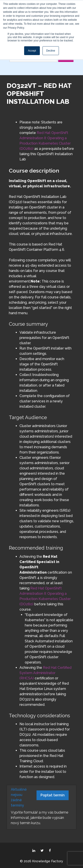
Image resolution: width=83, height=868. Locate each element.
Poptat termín (53, 795)
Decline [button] (51, 51)
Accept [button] (32, 51)
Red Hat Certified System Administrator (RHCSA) (45, 673)
